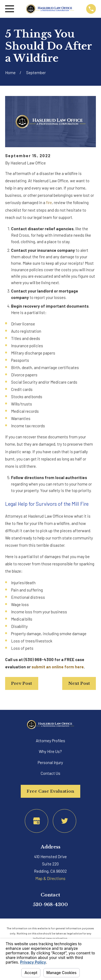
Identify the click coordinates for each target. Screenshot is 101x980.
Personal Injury (50, 762)
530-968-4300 (50, 905)
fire (49, 202)
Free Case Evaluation (50, 791)
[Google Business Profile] (37, 821)
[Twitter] (65, 821)
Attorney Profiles (50, 741)
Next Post (79, 683)
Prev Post (22, 683)
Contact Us (50, 773)
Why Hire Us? (50, 751)
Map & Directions (50, 878)
